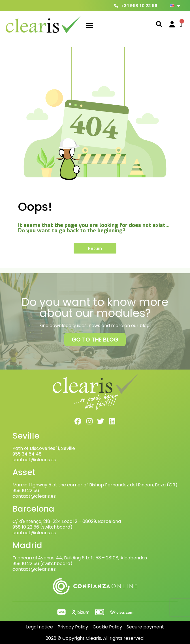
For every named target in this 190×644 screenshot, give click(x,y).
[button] (159, 24)
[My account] (172, 24)
